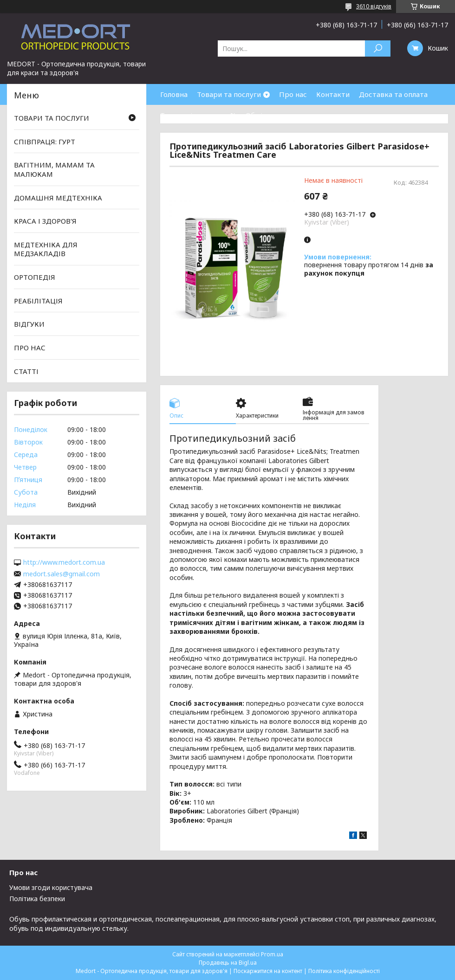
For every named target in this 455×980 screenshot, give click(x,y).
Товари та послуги (229, 94)
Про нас (293, 94)
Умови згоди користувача (51, 887)
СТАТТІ (26, 371)
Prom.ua (272, 954)
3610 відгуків (374, 6)
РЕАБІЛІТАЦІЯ (38, 301)
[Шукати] (378, 48)
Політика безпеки (37, 899)
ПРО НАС (30, 348)
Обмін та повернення (282, 115)
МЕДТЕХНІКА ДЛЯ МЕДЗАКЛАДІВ (46, 249)
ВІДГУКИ (29, 324)
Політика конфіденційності (344, 971)
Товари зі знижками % (198, 115)
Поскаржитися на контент (268, 971)
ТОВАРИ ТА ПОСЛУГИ (52, 118)
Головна (174, 94)
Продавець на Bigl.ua (228, 963)
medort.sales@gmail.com (62, 574)
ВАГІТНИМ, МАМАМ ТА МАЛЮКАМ (54, 169)
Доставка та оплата (393, 94)
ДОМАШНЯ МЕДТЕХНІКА (58, 197)
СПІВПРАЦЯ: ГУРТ (45, 142)
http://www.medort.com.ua (64, 562)
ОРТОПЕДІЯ (35, 277)
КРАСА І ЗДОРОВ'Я (45, 221)
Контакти (333, 94)
